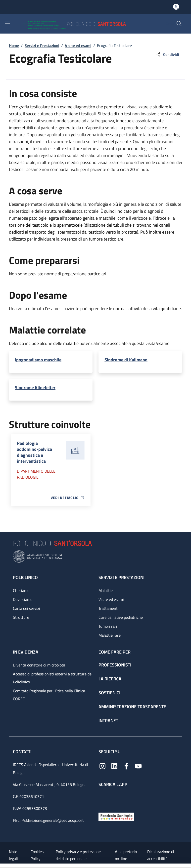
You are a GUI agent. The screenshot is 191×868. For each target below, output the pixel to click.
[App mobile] (102, 799)
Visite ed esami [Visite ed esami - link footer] (111, 599)
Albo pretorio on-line (126, 855)
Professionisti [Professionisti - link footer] (115, 665)
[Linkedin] (114, 766)
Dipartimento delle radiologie (36, 474)
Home (14, 45)
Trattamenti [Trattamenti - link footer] (109, 608)
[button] (179, 24)
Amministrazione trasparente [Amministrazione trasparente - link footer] (132, 707)
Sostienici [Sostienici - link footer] (109, 693)
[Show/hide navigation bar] (7, 23)
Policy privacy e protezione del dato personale (78, 855)
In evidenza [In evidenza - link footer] (26, 652)
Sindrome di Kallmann (126, 360)
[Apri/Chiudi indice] (2, 866)
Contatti (23, 752)
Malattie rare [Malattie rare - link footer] (110, 635)
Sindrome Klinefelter (35, 388)
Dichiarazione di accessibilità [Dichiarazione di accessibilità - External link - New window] (161, 855)
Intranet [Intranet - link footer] (108, 721)
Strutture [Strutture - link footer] (21, 617)
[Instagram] (102, 766)
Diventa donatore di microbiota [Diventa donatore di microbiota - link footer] (39, 665)
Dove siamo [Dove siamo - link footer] (23, 599)
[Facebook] (126, 766)
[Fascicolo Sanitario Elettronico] (116, 816)
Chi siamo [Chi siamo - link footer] (21, 590)
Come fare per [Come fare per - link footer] (115, 652)
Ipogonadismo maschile (38, 360)
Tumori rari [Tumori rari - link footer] (108, 626)
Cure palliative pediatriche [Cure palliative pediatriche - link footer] (121, 617)
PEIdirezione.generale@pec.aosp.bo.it (53, 820)
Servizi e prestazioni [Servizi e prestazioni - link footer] (121, 577)
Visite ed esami (78, 45)
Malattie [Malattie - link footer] (106, 590)
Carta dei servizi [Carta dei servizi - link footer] (26, 608)
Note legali (13, 855)
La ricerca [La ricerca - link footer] (110, 679)
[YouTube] (138, 766)
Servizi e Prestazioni (42, 45)
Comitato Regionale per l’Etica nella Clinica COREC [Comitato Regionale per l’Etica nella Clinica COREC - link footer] (49, 695)
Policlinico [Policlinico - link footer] (25, 577)
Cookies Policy (37, 855)
